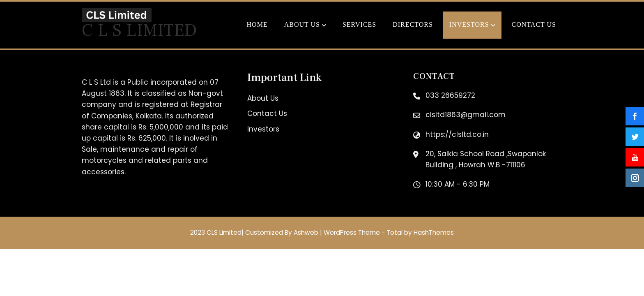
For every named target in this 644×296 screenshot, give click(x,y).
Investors (472, 25)
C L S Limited (139, 30)
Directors (413, 24)
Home (257, 24)
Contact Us (534, 24)
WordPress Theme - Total (363, 232)
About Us (305, 25)
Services (359, 24)
